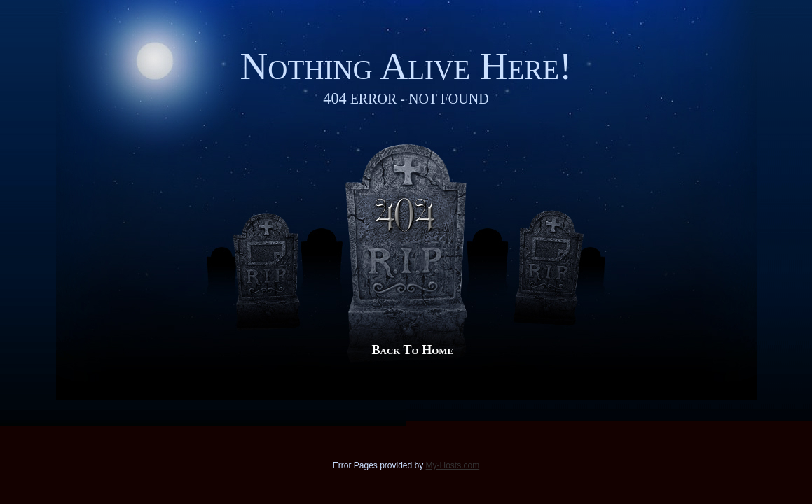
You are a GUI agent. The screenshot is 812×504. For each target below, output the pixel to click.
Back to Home (413, 350)
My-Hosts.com (453, 465)
